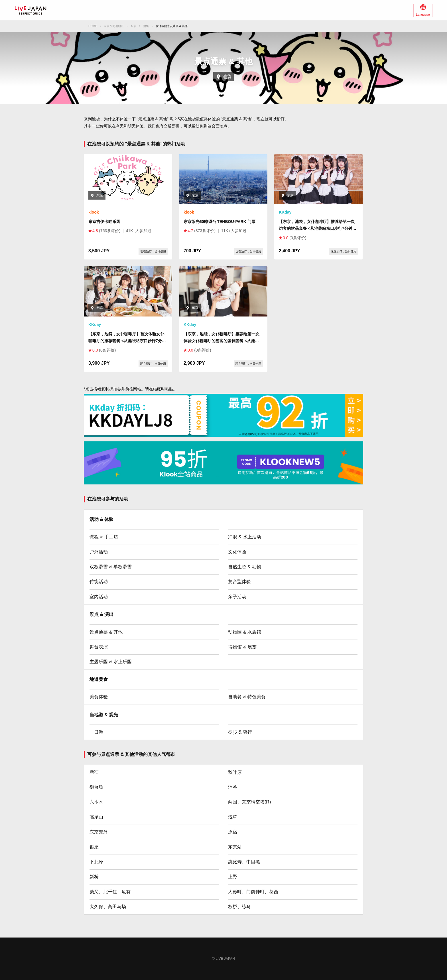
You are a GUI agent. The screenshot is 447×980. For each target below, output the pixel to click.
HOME (93, 26)
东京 (133, 26)
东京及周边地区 (114, 26)
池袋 (146, 26)
